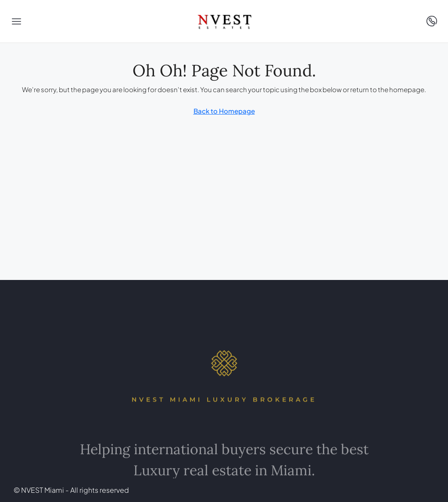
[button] (17, 22)
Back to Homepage (224, 111)
